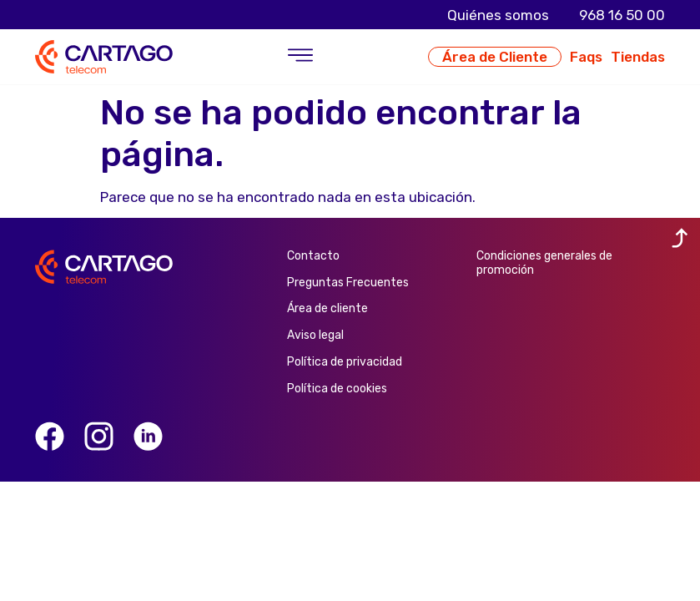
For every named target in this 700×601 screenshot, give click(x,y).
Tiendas (638, 57)
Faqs (586, 57)
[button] (301, 57)
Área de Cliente (495, 57)
